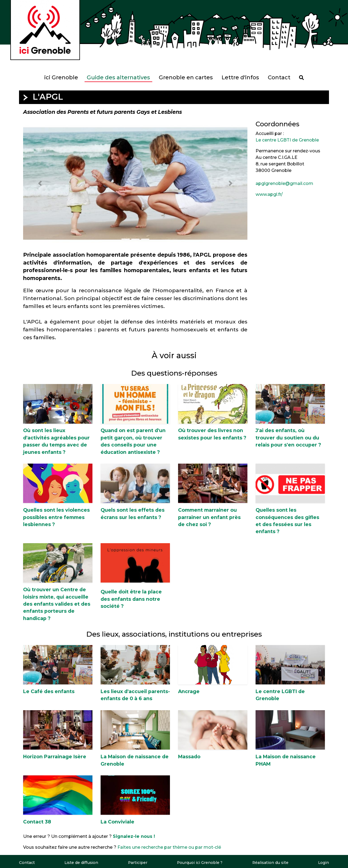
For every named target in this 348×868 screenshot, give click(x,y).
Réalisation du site (270, 863)
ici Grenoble (61, 77)
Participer (137, 863)
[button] (40, 183)
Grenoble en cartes (186, 77)
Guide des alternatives (118, 77)
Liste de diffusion (81, 863)
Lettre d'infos (240, 77)
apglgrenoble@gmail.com (284, 183)
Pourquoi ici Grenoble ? (199, 863)
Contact (279, 77)
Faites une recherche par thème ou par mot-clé (169, 847)
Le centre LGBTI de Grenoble (287, 140)
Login (324, 863)
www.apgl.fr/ (269, 194)
